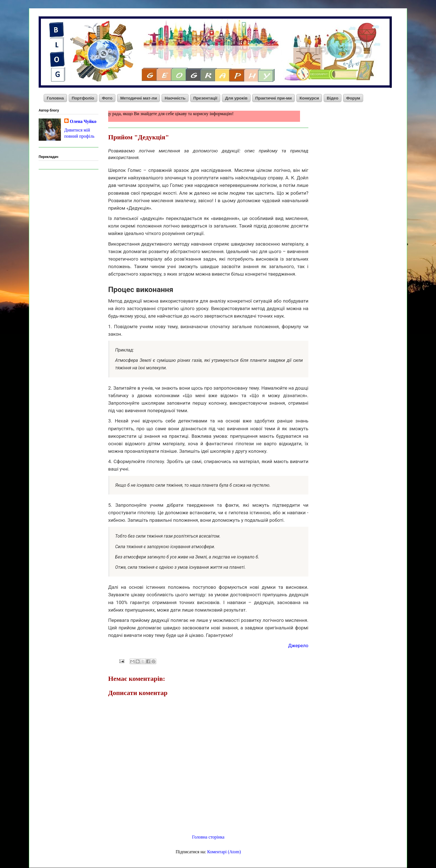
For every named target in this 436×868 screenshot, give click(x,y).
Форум (353, 98)
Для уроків (236, 98)
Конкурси (309, 98)
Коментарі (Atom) (224, 852)
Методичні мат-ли (138, 98)
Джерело (298, 646)
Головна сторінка (208, 837)
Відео (333, 98)
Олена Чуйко (83, 121)
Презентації (205, 98)
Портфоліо (83, 98)
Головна (55, 98)
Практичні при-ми (273, 98)
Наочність (175, 98)
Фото (107, 98)
